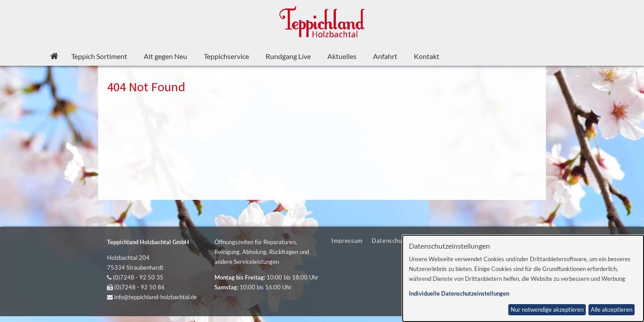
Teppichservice (226, 56)
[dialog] (523, 278)
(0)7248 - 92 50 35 (138, 277)
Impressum (347, 241)
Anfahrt (385, 56)
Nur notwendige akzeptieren (547, 310)
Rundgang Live (288, 56)
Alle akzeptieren (612, 310)
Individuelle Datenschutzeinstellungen (459, 294)
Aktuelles (342, 56)
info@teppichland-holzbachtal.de (156, 297)
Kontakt (427, 56)
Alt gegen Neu (165, 56)
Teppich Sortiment (99, 56)
